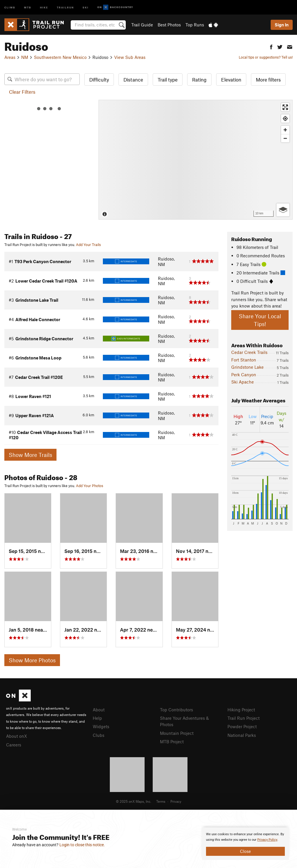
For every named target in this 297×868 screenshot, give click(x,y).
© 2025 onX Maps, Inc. (134, 801)
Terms (161, 801)
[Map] (196, 160)
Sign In (282, 25)
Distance (133, 79)
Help (97, 718)
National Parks (242, 735)
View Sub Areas (130, 57)
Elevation (231, 79)
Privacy (176, 801)
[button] (271, 46)
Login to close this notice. (82, 845)
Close (245, 851)
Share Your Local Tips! (260, 320)
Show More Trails (30, 455)
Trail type (168, 79)
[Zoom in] (285, 130)
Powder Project (242, 726)
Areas (10, 57)
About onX (17, 736)
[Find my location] (285, 119)
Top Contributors (176, 710)
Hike (44, 7)
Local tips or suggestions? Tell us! (266, 57)
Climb (10, 7)
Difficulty (99, 79)
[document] (245, 844)
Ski (86, 7)
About (99, 710)
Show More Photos (32, 660)
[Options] (283, 210)
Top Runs (195, 25)
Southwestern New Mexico (60, 57)
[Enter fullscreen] (285, 107)
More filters (268, 79)
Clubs (99, 735)
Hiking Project (241, 710)
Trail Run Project (244, 718)
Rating (199, 79)
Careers (14, 745)
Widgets (101, 726)
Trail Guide (142, 25)
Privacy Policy (267, 840)
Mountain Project (177, 733)
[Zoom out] (285, 138)
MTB (28, 7)
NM (25, 57)
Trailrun (65, 7)
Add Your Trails (88, 245)
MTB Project (172, 742)
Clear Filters (22, 92)
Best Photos (169, 25)
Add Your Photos (90, 486)
